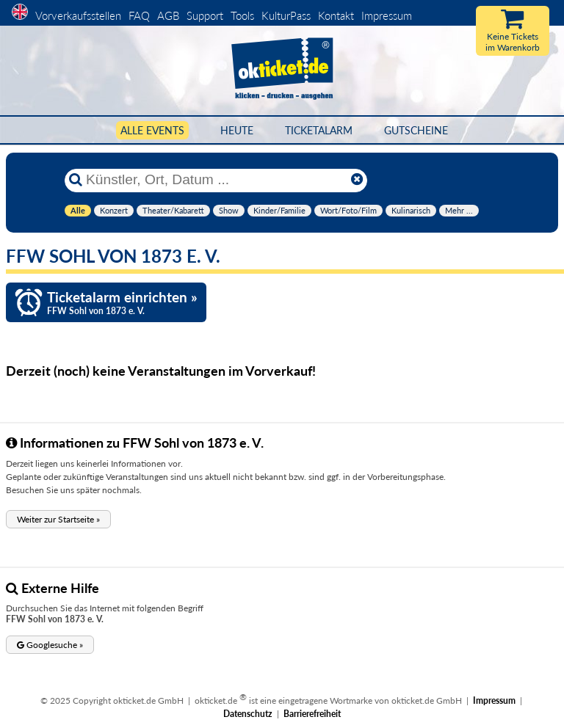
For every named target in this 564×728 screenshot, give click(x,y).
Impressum (387, 15)
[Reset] (357, 180)
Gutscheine (416, 130)
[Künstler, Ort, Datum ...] (215, 180)
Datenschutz (248, 714)
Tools (242, 15)
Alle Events (152, 130)
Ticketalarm (319, 130)
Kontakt (336, 15)
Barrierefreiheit (312, 714)
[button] (58, 519)
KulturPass (288, 15)
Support (205, 15)
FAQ (139, 15)
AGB (168, 15)
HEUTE (237, 130)
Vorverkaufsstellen (78, 15)
